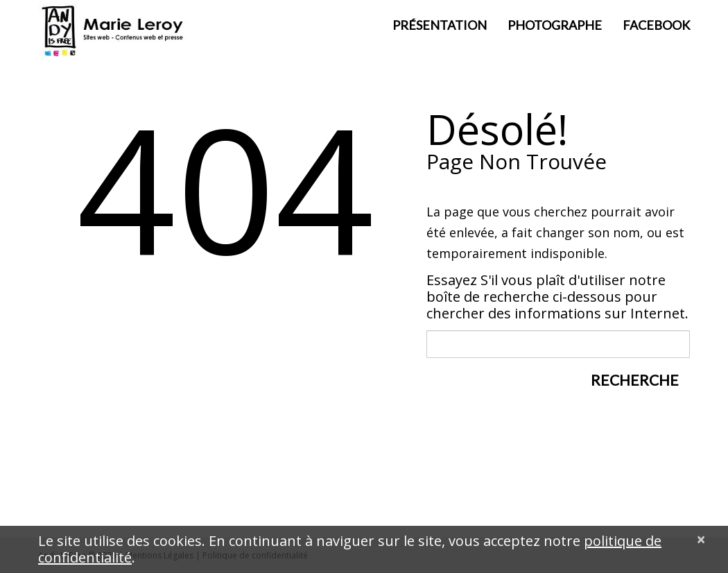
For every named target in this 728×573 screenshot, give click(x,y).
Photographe (555, 25)
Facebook (656, 25)
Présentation (440, 25)
